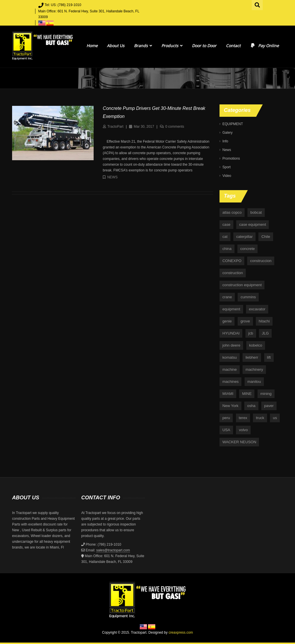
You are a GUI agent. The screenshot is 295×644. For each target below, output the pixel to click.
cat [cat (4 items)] (225, 237)
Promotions (231, 158)
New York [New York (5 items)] (230, 406)
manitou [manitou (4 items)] (254, 382)
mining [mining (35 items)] (266, 394)
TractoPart (116, 127)
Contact (233, 46)
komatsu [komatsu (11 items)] (230, 357)
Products (172, 46)
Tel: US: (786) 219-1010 (63, 5)
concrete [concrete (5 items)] (248, 249)
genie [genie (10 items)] (227, 321)
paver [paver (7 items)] (269, 406)
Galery (227, 133)
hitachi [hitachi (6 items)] (264, 321)
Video (227, 176)
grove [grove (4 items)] (245, 321)
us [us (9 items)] (275, 418)
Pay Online (264, 46)
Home (92, 46)
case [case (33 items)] (226, 224)
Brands (143, 46)
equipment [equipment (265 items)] (231, 309)
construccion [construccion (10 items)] (261, 261)
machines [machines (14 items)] (230, 382)
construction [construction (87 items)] (233, 273)
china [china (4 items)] (227, 249)
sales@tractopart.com (113, 550)
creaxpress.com (181, 632)
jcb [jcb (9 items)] (251, 333)
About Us (116, 46)
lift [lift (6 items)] (269, 357)
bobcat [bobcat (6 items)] (256, 212)
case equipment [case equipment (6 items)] (253, 224)
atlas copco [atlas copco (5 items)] (232, 212)
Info (225, 141)
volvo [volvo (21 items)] (243, 430)
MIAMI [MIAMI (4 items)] (228, 394)
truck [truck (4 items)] (260, 418)
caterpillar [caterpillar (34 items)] (244, 237)
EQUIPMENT (233, 124)
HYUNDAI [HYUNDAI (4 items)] (231, 333)
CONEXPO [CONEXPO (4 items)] (232, 261)
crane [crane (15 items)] (227, 297)
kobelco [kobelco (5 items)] (256, 345)
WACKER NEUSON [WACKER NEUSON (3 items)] (239, 442)
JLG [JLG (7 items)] (265, 333)
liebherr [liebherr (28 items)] (252, 357)
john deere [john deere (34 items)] (231, 345)
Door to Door (204, 46)
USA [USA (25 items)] (226, 430)
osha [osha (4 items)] (251, 406)
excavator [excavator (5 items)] (257, 309)
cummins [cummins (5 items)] (248, 297)
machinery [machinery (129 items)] (254, 369)
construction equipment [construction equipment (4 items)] (242, 285)
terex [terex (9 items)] (243, 418)
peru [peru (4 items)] (226, 418)
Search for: (258, 4)
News (112, 177)
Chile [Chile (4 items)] (266, 237)
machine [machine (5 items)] (230, 369)
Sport (227, 167)
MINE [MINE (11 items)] (247, 394)
